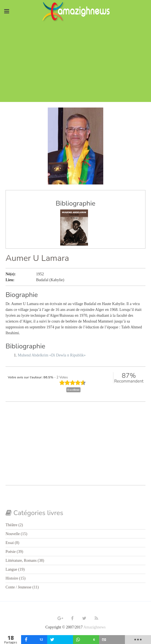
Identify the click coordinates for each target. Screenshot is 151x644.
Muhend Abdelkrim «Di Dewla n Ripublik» (52, 355)
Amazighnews (94, 627)
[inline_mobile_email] (112, 640)
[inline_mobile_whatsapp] (86, 640)
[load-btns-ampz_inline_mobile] (138, 640)
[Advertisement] (75, 63)
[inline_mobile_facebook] (34, 640)
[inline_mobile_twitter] (60, 640)
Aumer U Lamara (37, 258)
